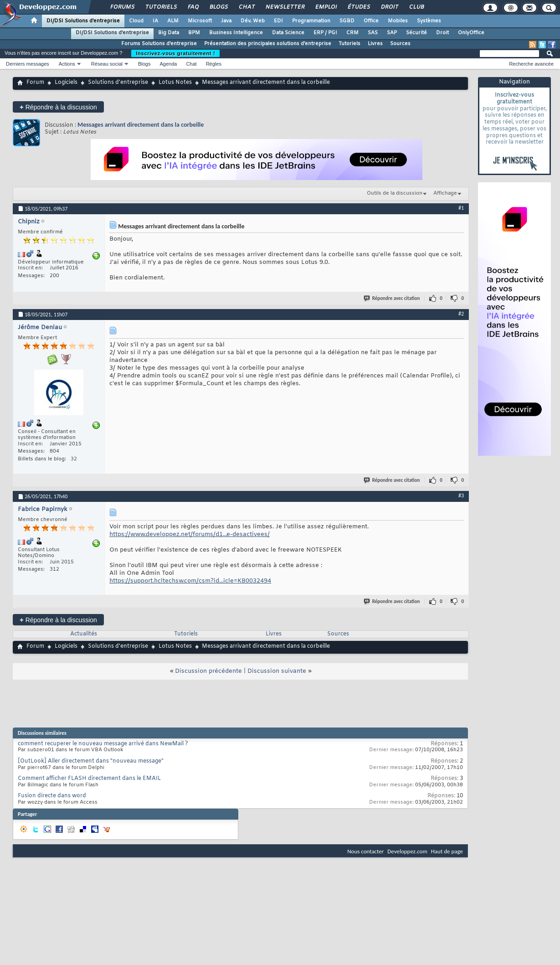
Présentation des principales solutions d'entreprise (268, 44)
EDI (278, 21)
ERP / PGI (325, 33)
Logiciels (66, 83)
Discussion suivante (277, 671)
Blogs (218, 7)
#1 (461, 208)
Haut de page (447, 851)
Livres (375, 44)
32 (74, 459)
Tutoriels (161, 7)
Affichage (445, 193)
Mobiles (398, 21)
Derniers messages (28, 64)
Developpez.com (407, 851)
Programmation (311, 21)
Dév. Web (253, 21)
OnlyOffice (471, 33)
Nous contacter (365, 851)
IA (155, 21)
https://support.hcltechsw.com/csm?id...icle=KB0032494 (190, 581)
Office (371, 21)
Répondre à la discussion (58, 107)
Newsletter (285, 7)
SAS (373, 33)
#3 (461, 495)
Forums (122, 7)
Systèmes (429, 21)
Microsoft (200, 21)
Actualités (84, 634)
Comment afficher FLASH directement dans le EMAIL (89, 779)
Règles (214, 64)
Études (358, 7)
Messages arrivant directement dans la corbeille (141, 125)
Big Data (169, 33)
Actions (67, 64)
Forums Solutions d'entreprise (159, 44)
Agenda (168, 64)
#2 (461, 314)
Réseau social (107, 64)
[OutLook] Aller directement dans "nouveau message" (91, 761)
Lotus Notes (175, 83)
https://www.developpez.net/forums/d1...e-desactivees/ (190, 534)
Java (226, 21)
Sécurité (416, 33)
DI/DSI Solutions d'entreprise (83, 21)
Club (416, 7)
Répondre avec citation (392, 298)
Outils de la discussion (395, 193)
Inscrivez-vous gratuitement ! (175, 53)
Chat (246, 7)
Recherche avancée (531, 64)
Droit (389, 7)
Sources (400, 44)
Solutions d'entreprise (118, 83)
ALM (173, 21)
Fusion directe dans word (52, 796)
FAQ (193, 7)
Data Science (288, 33)
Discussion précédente (208, 671)
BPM (194, 33)
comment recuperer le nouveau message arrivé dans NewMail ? (103, 744)
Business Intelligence (236, 33)
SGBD (347, 21)
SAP (392, 33)
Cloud (136, 21)
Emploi (326, 7)
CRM (352, 33)
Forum (35, 83)
